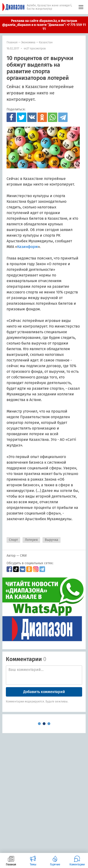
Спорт (13, 540)
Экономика (28, 42)
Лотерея (31, 540)
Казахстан (46, 42)
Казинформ (27, 247)
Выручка (52, 540)
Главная (12, 42)
